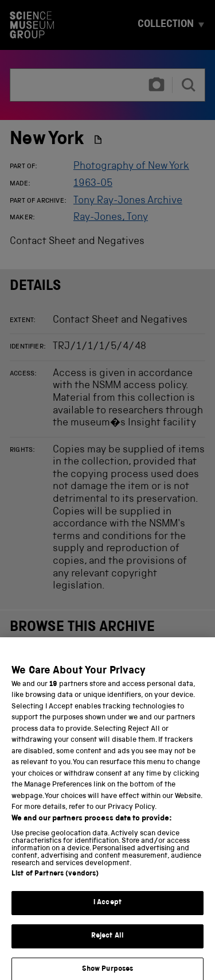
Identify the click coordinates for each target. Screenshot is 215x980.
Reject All (107, 944)
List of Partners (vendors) (55, 882)
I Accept (107, 910)
